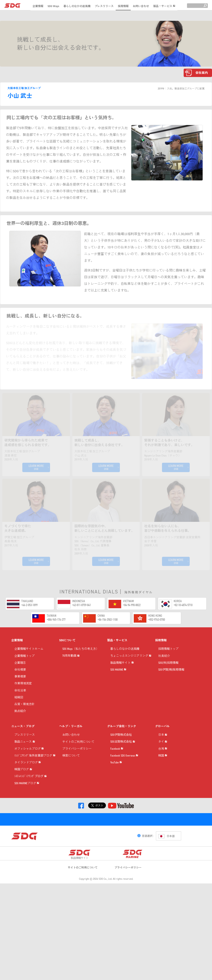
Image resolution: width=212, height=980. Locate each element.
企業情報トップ (25, 664)
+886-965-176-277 (56, 620)
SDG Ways (53, 6)
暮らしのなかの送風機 (77, 6)
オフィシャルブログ (29, 775)
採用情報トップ (168, 657)
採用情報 (123, 6)
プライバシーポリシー (77, 757)
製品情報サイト (122, 689)
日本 (163, 752)
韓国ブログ (23, 823)
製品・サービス (164, 6)
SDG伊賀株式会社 (121, 743)
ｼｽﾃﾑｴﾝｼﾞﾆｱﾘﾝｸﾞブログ (31, 839)
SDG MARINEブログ (27, 854)
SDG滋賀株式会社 (123, 759)
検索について (71, 764)
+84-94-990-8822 (132, 605)
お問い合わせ (141, 6)
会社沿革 (20, 699)
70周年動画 (71, 673)
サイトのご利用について (78, 750)
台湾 (163, 784)
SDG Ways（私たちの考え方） (81, 657)
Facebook (117, 775)
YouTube (116, 807)
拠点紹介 (20, 719)
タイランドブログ (28, 807)
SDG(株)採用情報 (168, 671)
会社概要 (20, 678)
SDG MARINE (118, 705)
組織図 (19, 706)
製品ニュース (25, 759)
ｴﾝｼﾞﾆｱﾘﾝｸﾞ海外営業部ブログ (35, 791)
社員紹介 (164, 664)
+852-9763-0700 (157, 620)
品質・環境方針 (25, 713)
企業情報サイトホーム (29, 657)
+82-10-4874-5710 (183, 605)
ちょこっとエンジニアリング (131, 673)
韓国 (163, 800)
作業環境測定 (23, 692)
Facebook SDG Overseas (124, 791)
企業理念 (20, 671)
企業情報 (38, 6)
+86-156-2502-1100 (108, 620)
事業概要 (20, 685)
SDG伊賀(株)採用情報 (171, 678)
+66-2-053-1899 (29, 605)
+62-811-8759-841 (82, 605)
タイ (163, 768)
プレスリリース (104, 6)
